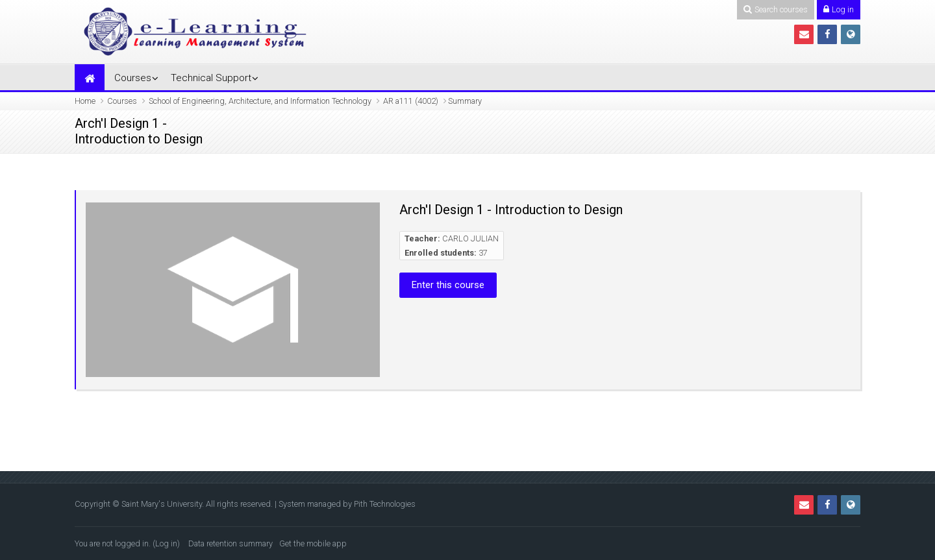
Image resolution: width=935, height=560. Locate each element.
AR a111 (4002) (411, 101)
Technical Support (211, 78)
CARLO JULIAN (470, 238)
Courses (133, 78)
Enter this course (448, 285)
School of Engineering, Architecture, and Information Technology (260, 101)
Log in (166, 543)
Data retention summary (231, 543)
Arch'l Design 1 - (121, 124)
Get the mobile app (313, 543)
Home (85, 101)
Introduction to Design (139, 139)
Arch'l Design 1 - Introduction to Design (511, 210)
